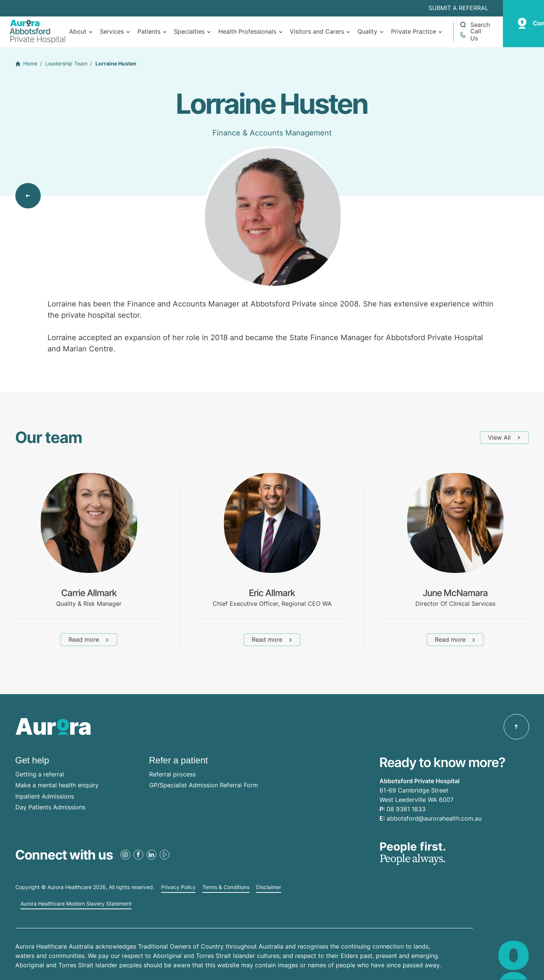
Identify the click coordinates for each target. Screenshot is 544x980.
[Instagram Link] (125, 855)
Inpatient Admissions (45, 796)
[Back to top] (516, 727)
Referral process (172, 774)
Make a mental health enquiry (57, 785)
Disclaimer (269, 887)
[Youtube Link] (165, 855)
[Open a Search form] (474, 25)
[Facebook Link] (138, 855)
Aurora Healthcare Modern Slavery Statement (76, 904)
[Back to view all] (28, 196)
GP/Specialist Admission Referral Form (204, 785)
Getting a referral (40, 774)
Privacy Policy (178, 887)
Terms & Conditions (226, 887)
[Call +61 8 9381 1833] (474, 35)
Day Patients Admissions (50, 807)
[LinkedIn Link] (151, 855)
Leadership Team (66, 64)
